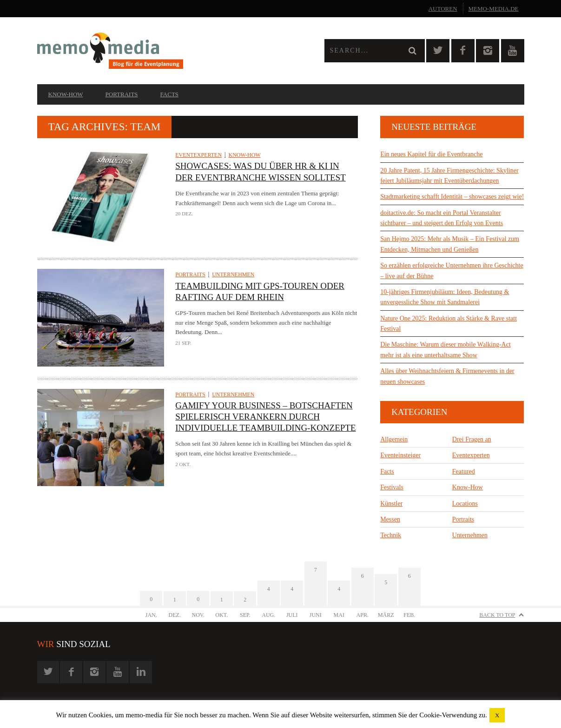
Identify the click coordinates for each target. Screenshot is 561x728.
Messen (390, 519)
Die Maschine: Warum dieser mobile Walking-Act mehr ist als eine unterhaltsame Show (445, 350)
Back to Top (497, 615)
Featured (464, 471)
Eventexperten (198, 155)
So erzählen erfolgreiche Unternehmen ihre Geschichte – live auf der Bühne (452, 270)
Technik (391, 535)
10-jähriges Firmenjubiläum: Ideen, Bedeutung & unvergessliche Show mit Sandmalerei (445, 297)
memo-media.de (494, 9)
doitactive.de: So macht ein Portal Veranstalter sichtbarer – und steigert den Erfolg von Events (442, 218)
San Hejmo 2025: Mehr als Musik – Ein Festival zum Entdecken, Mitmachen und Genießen (450, 244)
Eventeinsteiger (400, 455)
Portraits (122, 94)
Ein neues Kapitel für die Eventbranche (431, 154)
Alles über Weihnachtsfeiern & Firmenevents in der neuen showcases (447, 376)
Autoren (443, 9)
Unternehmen (233, 274)
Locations (465, 504)
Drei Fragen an (472, 439)
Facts (170, 94)
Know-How (66, 94)
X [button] (497, 715)
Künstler (391, 504)
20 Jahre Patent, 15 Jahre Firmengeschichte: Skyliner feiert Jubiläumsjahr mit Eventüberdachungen (449, 176)
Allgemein (394, 439)
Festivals (392, 487)
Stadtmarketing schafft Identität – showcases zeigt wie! (452, 197)
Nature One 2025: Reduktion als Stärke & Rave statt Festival (449, 324)
